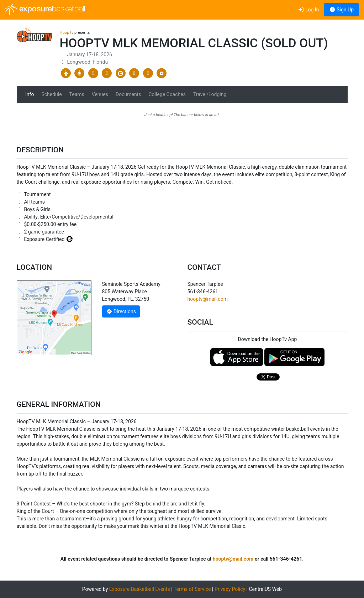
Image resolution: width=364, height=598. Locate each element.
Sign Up (341, 10)
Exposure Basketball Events (140, 589)
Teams (77, 94)
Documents (128, 94)
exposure (45, 10)
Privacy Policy (230, 589)
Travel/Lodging (210, 94)
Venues (100, 94)
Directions (121, 311)
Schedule (51, 94)
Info (30, 94)
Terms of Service (192, 589)
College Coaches (167, 94)
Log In (308, 10)
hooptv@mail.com (208, 299)
